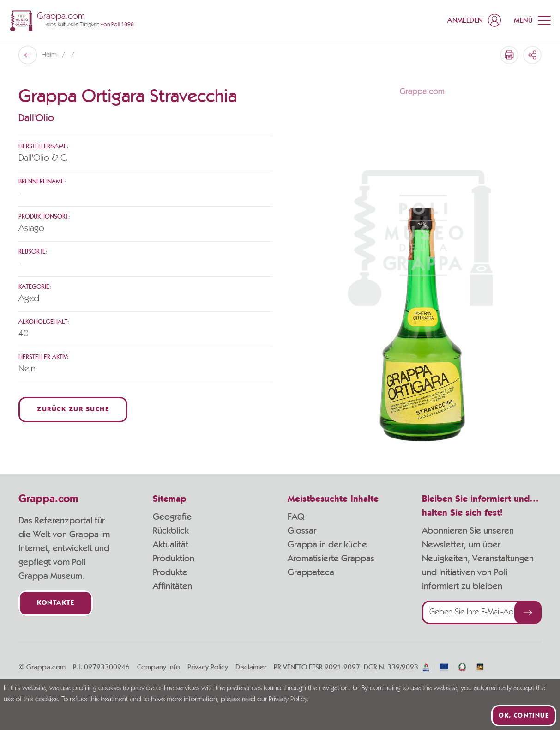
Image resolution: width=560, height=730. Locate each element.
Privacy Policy (208, 667)
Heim (50, 55)
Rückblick (171, 531)
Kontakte (56, 603)
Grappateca (311, 572)
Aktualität (171, 545)
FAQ (296, 517)
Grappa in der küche (327, 545)
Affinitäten (172, 586)
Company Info (159, 667)
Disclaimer (251, 667)
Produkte (170, 572)
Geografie (172, 517)
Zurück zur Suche (73, 410)
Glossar (302, 531)
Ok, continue (524, 716)
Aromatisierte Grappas (331, 559)
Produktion (174, 559)
